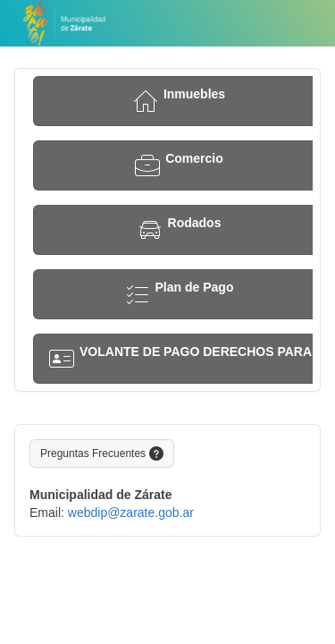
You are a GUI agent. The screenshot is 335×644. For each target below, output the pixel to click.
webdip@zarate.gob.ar (131, 513)
